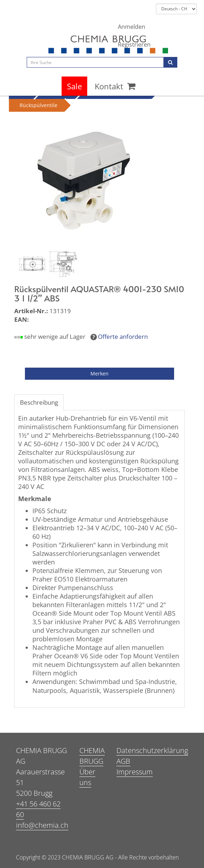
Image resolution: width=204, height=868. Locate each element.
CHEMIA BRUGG (92, 756)
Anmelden (132, 27)
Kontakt (109, 86)
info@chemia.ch (42, 825)
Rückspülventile (38, 105)
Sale (74, 86)
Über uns (87, 777)
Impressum (135, 772)
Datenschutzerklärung (152, 750)
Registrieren (134, 44)
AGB (123, 761)
